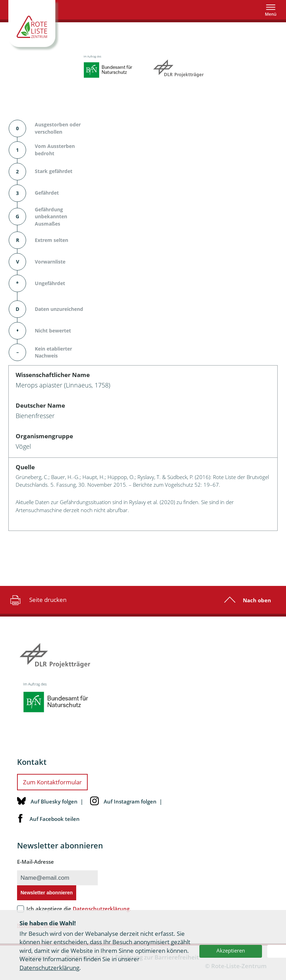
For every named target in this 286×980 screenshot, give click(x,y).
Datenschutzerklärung (49, 967)
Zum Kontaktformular (52, 782)
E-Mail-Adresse (35, 862)
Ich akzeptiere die (79, 909)
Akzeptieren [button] (231, 950)
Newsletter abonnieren (47, 893)
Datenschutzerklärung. (102, 909)
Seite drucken (37, 600)
